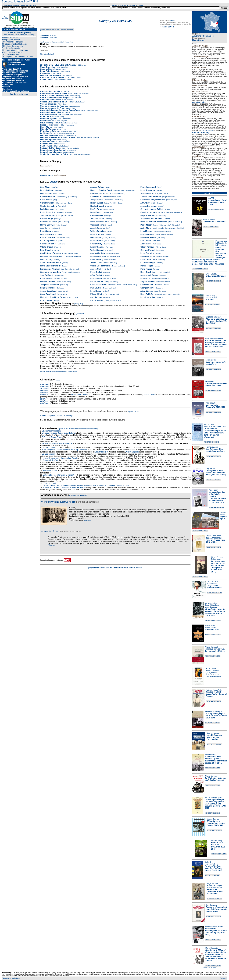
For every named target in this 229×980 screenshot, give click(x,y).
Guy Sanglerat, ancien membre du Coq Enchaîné (65, 450)
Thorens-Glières (75, 78)
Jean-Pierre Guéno (212, 864)
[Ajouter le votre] (134, 412)
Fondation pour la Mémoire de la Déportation (221, 243)
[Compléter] (79, 304)
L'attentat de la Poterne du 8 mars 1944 (60, 475)
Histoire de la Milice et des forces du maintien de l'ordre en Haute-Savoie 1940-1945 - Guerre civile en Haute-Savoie (216, 955)
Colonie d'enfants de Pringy (53, 108)
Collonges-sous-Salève (80, 94)
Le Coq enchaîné (49, 454)
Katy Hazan (210, 468)
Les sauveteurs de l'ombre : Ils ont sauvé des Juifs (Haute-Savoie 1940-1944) (218, 566)
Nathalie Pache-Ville (214, 690)
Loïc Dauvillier (212, 582)
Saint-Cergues (62, 121)
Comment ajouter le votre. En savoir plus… (59, 416)
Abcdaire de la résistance (215, 222)
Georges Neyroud (47, 175)
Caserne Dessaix (48, 69)
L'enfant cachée (214, 588)
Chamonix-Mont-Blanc (69, 131)
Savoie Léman (47, 80)
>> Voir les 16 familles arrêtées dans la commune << (59, 372)
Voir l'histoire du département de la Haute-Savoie (57, 42)
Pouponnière (46, 144)
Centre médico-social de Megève (55, 98)
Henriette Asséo (212, 447)
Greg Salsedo (212, 586)
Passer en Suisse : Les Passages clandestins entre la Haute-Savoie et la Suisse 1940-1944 (216, 344)
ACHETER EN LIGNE (216, 209)
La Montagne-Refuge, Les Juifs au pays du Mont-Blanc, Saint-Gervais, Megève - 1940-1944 (216, 804)
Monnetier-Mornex (70, 136)
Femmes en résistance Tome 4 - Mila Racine (216, 892)
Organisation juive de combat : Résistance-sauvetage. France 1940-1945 (215, 612)
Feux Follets (46, 121)
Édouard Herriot (101, 452)
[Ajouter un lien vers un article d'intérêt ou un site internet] (78, 429)
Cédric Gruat (210, 626)
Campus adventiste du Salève (54, 93)
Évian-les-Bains (93, 138)
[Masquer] (53, 37)
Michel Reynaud (211, 647)
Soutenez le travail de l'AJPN (20, 1)
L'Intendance (46, 73)
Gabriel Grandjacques (213, 798)
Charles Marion (207, 131)
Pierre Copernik (209, 220)
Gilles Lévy (210, 381)
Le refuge (209, 299)
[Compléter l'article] (47, 54)
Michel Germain (217, 557)
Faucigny (71, 152)
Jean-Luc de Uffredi (214, 692)
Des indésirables (213, 676)
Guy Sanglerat (212, 905)
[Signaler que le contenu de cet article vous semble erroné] (115, 568)
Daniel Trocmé (150, 395)
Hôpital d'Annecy (48, 129)
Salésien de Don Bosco (51, 148)
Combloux (66, 142)
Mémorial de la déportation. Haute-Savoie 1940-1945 (216, 823)
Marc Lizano (212, 584)
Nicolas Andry (223, 514)
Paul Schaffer (211, 403)
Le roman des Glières (215, 651)
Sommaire (45, 35)
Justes (54, 182)
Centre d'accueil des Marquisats (55, 95)
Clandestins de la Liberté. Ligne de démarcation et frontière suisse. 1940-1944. (216, 760)
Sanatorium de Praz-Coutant (53, 150)
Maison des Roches (80, 395)
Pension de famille (49, 142)
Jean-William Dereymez (214, 712)
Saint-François (47, 146)
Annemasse (66, 119)
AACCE (211, 198)
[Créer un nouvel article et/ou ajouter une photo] (57, 30)
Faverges (76, 106)
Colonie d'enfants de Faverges (54, 106)
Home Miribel (46, 127)
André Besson (211, 755)
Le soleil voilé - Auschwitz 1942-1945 (215, 406)
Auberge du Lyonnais (50, 91)
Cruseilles (64, 67)
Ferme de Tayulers (49, 119)
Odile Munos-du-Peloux (214, 338)
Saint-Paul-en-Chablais (66, 133)
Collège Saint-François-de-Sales (55, 102)
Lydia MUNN (210, 295)
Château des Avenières (51, 100)
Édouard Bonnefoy (201, 133)
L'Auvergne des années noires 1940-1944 (216, 384)
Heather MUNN (211, 297)
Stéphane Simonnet (213, 317)
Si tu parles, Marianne (216, 276)
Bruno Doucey (211, 274)
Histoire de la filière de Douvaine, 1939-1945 (219, 846)
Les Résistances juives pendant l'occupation (214, 737)
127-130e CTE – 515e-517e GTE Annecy (58, 65)
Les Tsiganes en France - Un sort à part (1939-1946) (216, 933)
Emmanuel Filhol (212, 929)
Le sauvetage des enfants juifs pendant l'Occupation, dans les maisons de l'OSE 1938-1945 (217, 497)
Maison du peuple (48, 140)
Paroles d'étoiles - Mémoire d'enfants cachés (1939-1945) (213, 868)
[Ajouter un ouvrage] (210, 967)
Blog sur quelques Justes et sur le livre (59, 433)
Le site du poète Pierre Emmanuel (57, 443)
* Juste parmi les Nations (11, 978)
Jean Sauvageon (212, 674)
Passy (73, 150)
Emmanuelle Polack (214, 887)
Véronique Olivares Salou (215, 649)
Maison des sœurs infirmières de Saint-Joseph (62, 137)
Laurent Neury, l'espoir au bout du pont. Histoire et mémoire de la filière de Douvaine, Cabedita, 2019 (86, 485)
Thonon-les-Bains (64, 80)
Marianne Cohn (50, 471)
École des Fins (47, 116)
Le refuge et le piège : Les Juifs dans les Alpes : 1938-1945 (216, 716)
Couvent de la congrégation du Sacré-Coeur (60, 110)
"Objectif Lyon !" (50, 483)
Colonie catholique (49, 104)
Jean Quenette (199, 102)
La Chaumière (47, 133)
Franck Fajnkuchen (214, 536)
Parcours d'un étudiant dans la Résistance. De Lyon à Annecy (216, 909)
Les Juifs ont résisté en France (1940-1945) (218, 202)
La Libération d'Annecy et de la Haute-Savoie (216, 779)
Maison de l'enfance (49, 135)
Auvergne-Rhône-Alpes (203, 36)
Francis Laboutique (214, 885)
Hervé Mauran (211, 672)
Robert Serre (211, 669)
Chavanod (78, 115)
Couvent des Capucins (51, 112)
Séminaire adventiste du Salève (55, 154)
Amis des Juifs (212, 629)
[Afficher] (52, 35)
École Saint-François (50, 71)
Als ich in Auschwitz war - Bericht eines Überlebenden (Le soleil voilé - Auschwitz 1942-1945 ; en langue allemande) (215, 432)
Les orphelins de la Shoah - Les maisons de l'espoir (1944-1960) (216, 473)
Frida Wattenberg (212, 605)
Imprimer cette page (19, 94)
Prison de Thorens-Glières (52, 77)
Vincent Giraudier (212, 670)
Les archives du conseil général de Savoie (60, 458)
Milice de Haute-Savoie (51, 75)
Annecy (84, 65)
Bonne (65, 104)
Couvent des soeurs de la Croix (55, 114)
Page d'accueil (6, 18)
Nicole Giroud (211, 360)
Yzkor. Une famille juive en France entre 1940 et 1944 (216, 540)
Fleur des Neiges (48, 123)
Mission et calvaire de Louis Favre (216, 363)
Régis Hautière (213, 884)
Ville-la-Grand (79, 102)
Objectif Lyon (224, 518)
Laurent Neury (217, 841)
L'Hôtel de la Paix (48, 131)
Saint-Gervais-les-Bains (69, 123)
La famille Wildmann (50, 448)
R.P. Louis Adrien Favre (52, 437)
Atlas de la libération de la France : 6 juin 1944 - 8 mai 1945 (217, 321)
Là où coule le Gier (50, 460)
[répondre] (87, 520)
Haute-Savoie (198, 40)
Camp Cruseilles (48, 67)
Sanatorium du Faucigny (51, 152)
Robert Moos (216, 559)
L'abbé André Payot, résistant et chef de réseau (64, 487)
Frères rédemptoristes (50, 125)
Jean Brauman (211, 607)
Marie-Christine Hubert (214, 927)
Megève (78, 98)
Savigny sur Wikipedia (51, 431)
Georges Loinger (212, 603)
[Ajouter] (58, 380)
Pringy (73, 108)
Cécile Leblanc (211, 627)
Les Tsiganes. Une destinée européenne (216, 450)
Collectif (208, 862)
